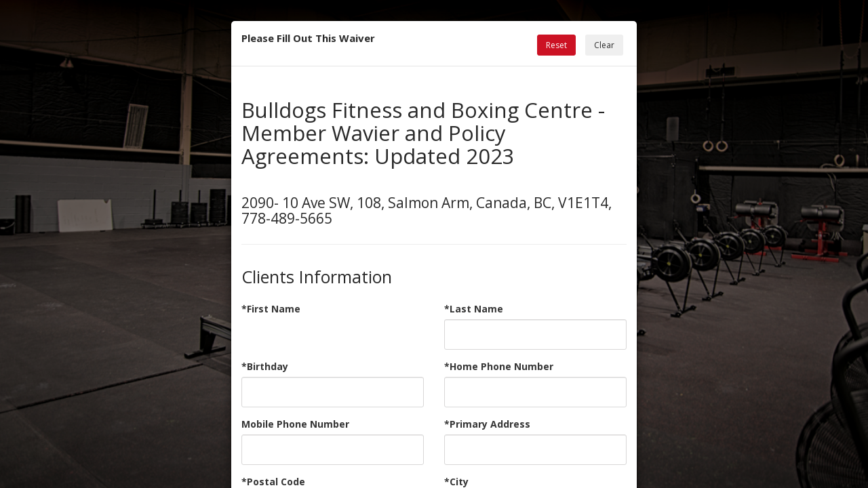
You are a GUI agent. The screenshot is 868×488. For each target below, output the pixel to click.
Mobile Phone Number (295, 424)
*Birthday (265, 366)
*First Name (271, 309)
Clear (604, 45)
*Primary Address (487, 424)
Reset (556, 45)
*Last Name (474, 309)
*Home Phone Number (499, 366)
